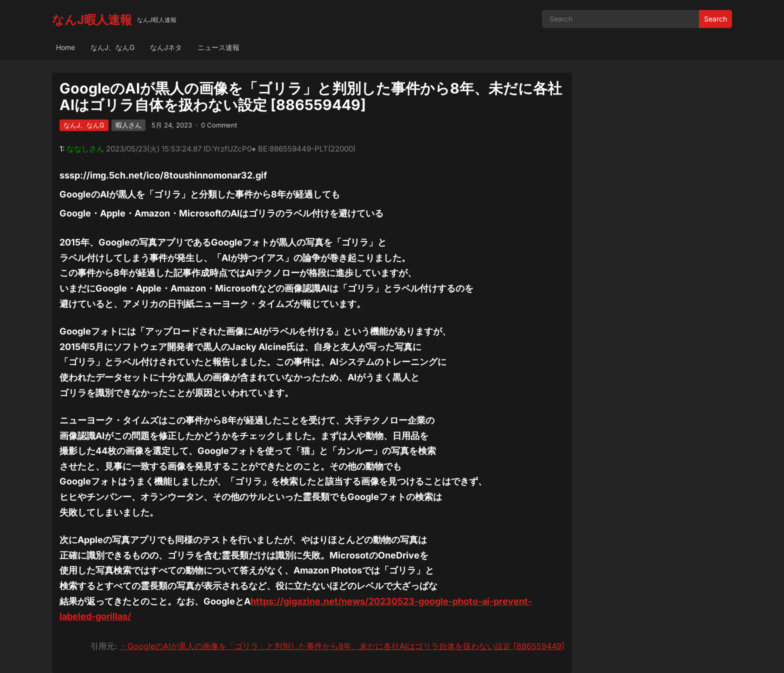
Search (715, 19)
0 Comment (219, 125)
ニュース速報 (218, 47)
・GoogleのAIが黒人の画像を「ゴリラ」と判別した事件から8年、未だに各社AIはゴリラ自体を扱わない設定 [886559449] (342, 646)
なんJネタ (166, 47)
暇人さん (128, 125)
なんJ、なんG (112, 47)
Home (65, 47)
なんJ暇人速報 (92, 20)
